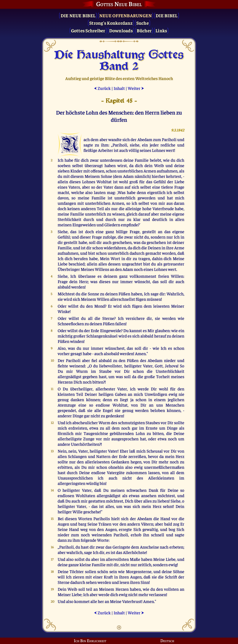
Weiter (136, 88)
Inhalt (119, 88)
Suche (143, 23)
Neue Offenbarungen (126, 15)
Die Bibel (167, 15)
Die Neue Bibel (78, 15)
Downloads (121, 30)
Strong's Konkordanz (111, 23)
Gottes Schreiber (88, 30)
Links (161, 30)
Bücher (144, 30)
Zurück (102, 88)
